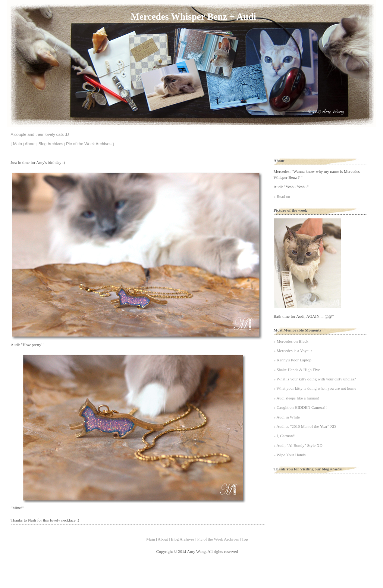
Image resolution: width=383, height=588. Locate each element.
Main (18, 144)
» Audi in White (287, 417)
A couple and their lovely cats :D (40, 134)
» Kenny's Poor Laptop (293, 360)
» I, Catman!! (285, 436)
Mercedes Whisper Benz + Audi (193, 17)
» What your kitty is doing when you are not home (315, 388)
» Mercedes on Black (291, 341)
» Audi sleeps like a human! (297, 398)
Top (245, 539)
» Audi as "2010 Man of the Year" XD (305, 426)
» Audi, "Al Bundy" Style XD (298, 445)
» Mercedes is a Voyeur (293, 351)
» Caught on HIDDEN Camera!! (300, 407)
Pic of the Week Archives (89, 144)
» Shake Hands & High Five (297, 370)
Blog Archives (51, 144)
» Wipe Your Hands (290, 455)
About (30, 144)
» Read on (282, 196)
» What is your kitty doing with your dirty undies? (315, 379)
